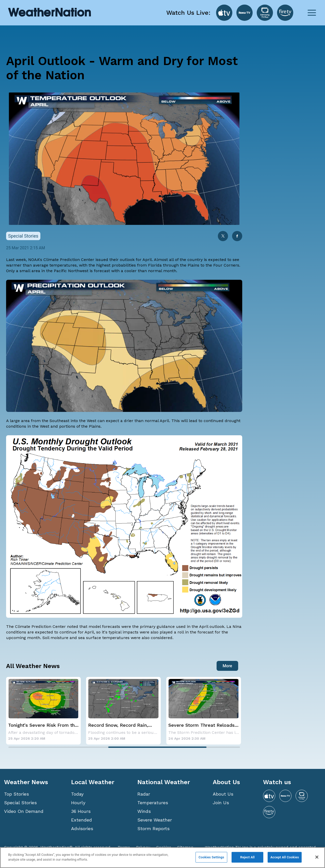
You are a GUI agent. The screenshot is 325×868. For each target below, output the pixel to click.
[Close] (317, 857)
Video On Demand (24, 811)
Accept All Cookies (285, 857)
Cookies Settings (211, 857)
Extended (82, 820)
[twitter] (223, 237)
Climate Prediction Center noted (47, 626)
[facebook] (237, 237)
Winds (144, 811)
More (227, 666)
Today (77, 794)
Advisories (82, 828)
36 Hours (81, 811)
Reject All (247, 857)
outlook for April (136, 260)
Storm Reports (153, 828)
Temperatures (153, 803)
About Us (223, 794)
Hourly (78, 803)
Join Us (221, 803)
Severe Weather (155, 820)
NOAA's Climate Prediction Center (61, 260)
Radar (144, 794)
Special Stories (20, 803)
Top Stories (17, 794)
